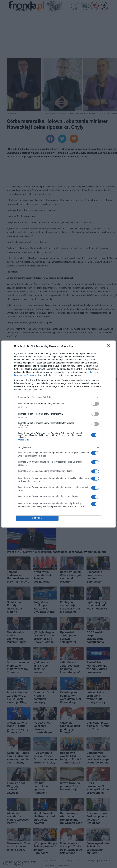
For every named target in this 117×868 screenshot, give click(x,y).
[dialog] (58, 434)
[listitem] (58, 397)
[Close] (109, 347)
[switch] (95, 404)
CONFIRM (37, 518)
